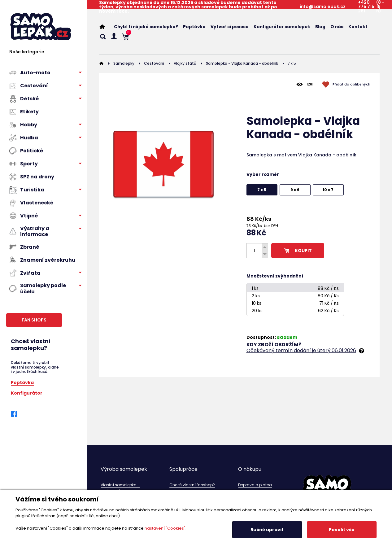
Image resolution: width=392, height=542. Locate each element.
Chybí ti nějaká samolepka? (146, 27)
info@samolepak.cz (323, 7)
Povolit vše (342, 530)
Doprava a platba (255, 485)
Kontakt (358, 27)
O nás (337, 27)
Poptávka (22, 382)
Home (105, 27)
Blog (320, 27)
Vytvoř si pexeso (230, 27)
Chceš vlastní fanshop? (192, 485)
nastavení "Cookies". (166, 528)
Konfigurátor (27, 393)
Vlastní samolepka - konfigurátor (120, 488)
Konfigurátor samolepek (282, 27)
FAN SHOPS (34, 320)
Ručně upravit (267, 530)
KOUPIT (298, 251)
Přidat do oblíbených (351, 84)
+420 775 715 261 (366, 7)
